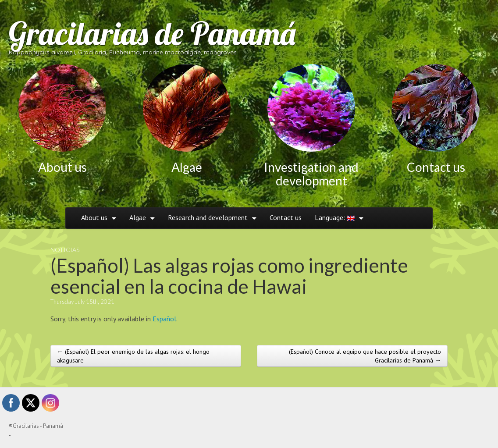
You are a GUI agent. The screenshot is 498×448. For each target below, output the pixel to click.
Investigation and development (311, 174)
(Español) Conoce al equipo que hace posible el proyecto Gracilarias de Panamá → (365, 356)
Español (164, 319)
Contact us (436, 167)
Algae (187, 167)
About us (62, 167)
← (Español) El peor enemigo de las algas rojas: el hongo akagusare (133, 356)
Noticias (65, 250)
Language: (335, 217)
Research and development (208, 217)
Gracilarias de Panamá (152, 33)
